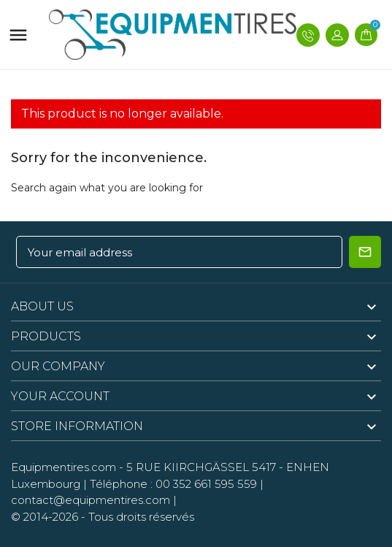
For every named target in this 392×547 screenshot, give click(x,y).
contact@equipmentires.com (91, 500)
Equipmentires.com (64, 467)
